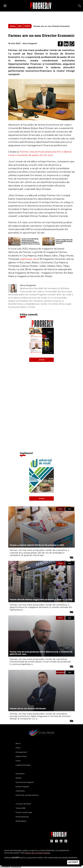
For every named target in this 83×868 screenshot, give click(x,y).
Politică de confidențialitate (27, 795)
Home (13, 26)
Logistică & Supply (23, 765)
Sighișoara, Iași (28, 259)
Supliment (26, 453)
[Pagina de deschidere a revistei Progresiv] (41, 736)
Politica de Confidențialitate (37, 853)
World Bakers (21, 821)
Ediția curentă (29, 314)
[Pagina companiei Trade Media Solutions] (59, 836)
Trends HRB (20, 808)
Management (60, 672)
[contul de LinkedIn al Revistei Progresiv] (61, 841)
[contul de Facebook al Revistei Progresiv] (56, 841)
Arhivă (42, 360)
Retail (18, 743)
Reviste (19, 778)
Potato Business (22, 817)
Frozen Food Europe (24, 812)
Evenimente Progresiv (25, 782)
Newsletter (20, 774)
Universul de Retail (23, 804)
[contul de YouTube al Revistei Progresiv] (66, 841)
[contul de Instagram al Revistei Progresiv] (52, 841)
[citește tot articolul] (70, 557)
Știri (20, 26)
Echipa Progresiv (22, 787)
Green (60, 509)
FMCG (27, 26)
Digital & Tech (21, 756)
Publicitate (20, 791)
